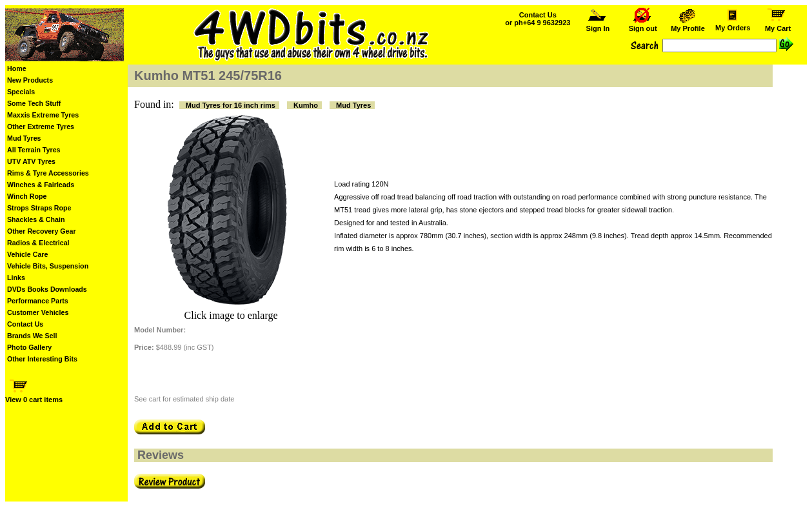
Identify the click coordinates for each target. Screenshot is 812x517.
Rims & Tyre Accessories (48, 173)
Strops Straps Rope (39, 208)
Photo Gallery (29, 347)
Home (17, 68)
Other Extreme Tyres (41, 127)
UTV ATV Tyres (31, 161)
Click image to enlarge (231, 315)
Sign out (643, 25)
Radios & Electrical (38, 243)
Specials (21, 92)
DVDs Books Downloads (47, 289)
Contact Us (25, 324)
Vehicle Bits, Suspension (48, 266)
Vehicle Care (27, 254)
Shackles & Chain (36, 219)
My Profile (688, 25)
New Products (30, 80)
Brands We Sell (32, 336)
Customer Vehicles (38, 312)
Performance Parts (38, 301)
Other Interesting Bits (42, 359)
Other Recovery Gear (42, 231)
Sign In (598, 25)
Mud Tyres (24, 138)
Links (16, 278)
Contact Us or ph (538, 19)
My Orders (733, 25)
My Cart (778, 25)
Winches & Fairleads (41, 185)
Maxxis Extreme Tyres (43, 115)
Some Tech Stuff (34, 103)
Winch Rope (27, 196)
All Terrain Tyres (34, 150)
